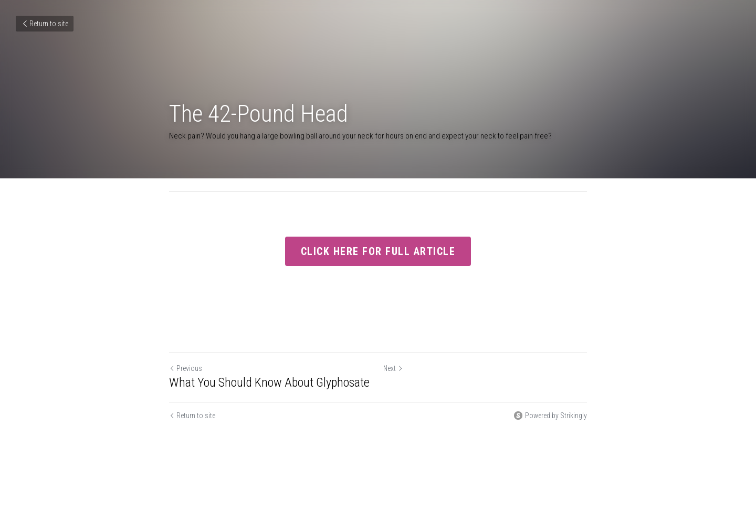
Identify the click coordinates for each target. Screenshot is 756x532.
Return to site (45, 24)
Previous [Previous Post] (186, 368)
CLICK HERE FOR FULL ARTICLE (378, 251)
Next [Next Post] (393, 368)
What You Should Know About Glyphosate (269, 382)
